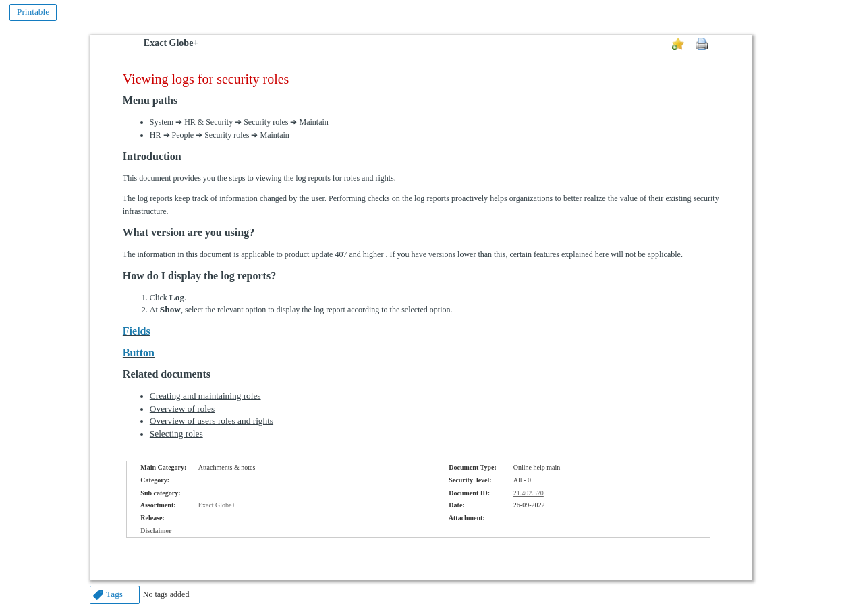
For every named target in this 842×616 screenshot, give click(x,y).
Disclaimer (156, 531)
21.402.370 (529, 493)
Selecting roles (176, 433)
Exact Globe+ (171, 43)
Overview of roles (182, 409)
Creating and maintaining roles (205, 396)
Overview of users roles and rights (212, 421)
